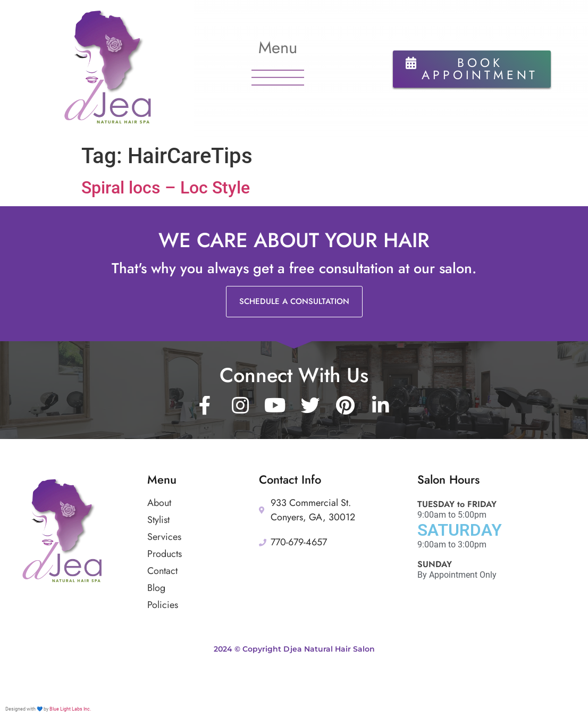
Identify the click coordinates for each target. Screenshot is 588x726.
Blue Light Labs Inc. (70, 709)
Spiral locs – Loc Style (166, 188)
